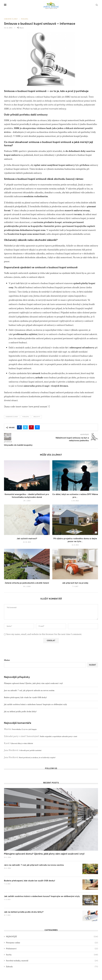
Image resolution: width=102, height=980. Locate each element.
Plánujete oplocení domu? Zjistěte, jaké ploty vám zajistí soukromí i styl (33, 683)
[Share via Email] (37, 427)
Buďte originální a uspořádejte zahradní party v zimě (59, 736)
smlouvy (37, 417)
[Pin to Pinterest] (31, 427)
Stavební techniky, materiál (52, 961)
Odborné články (12, 417)
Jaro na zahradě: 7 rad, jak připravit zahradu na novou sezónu (29, 690)
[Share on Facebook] (19, 427)
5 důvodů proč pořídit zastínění (30, 750)
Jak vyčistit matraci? (27, 539)
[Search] (97, 5)
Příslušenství (52, 949)
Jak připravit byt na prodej (75, 583)
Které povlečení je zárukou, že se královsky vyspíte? (37, 758)
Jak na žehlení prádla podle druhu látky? (20, 712)
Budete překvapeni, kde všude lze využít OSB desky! (25, 697)
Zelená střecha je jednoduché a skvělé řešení (27, 583)
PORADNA (26, 417)
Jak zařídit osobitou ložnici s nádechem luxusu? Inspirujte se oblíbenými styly (35, 704)
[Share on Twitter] (25, 427)
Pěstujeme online (52, 943)
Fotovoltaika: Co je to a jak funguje (24, 729)
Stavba (52, 955)
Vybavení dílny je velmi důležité (22, 743)
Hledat (7, 660)
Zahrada (52, 967)
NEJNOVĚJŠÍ (52, 937)
